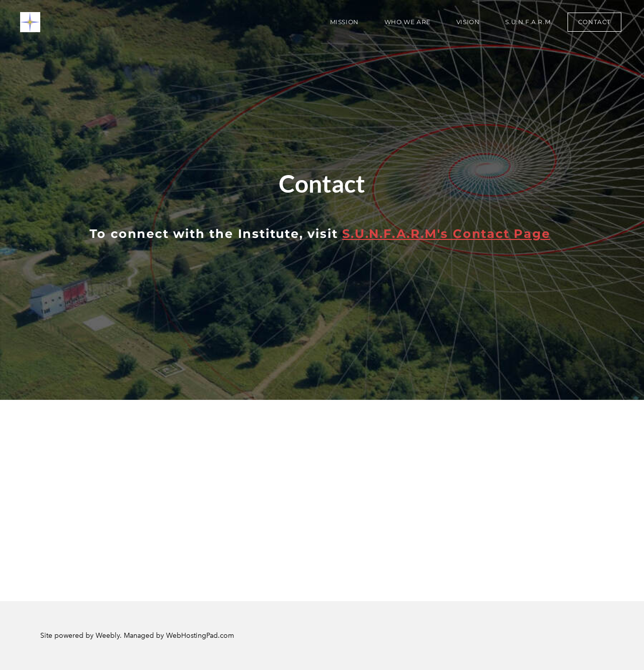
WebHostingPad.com (200, 636)
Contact (594, 22)
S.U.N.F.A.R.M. (529, 22)
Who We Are (408, 22)
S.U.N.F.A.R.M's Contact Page (446, 234)
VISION (468, 22)
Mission (344, 22)
